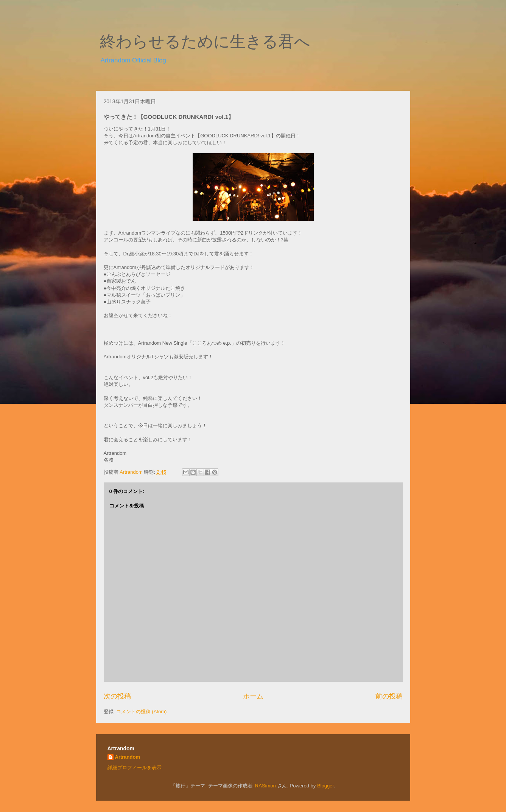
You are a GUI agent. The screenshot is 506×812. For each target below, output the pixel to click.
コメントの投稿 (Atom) (142, 712)
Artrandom (128, 757)
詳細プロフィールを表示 (135, 768)
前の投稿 (389, 696)
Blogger (325, 786)
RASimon (265, 786)
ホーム (253, 696)
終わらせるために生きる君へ (205, 42)
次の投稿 (117, 696)
